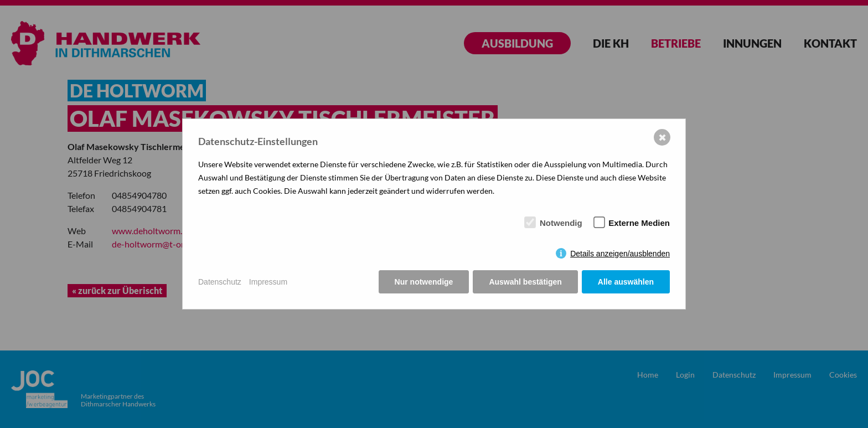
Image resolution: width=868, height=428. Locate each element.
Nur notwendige (424, 282)
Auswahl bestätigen (525, 282)
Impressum (268, 282)
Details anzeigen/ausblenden (620, 254)
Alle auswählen (626, 282)
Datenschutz (220, 282)
